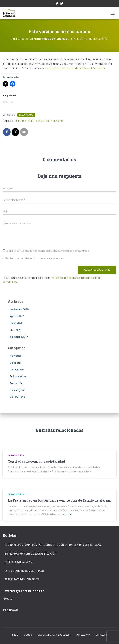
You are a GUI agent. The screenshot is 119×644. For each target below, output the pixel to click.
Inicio (15, 635)
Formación (16, 383)
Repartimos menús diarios (22, 579)
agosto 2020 (17, 316)
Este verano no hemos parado (24, 571)
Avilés (31, 121)
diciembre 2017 (19, 337)
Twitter (62, 4)
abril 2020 (15, 330)
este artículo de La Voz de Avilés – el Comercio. (76, 68)
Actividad (15, 356)
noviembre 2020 (19, 310)
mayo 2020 (16, 323)
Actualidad (83, 635)
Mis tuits (7, 599)
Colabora (15, 363)
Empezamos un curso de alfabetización (30, 554)
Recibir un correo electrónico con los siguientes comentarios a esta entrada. (48, 251)
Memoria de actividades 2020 (54, 635)
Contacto (101, 635)
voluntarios (58, 121)
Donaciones (17, 370)
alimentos (20, 121)
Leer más (67, 514)
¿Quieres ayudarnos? (18, 562)
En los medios (26, 115)
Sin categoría (18, 390)
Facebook (57, 4)
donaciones (43, 121)
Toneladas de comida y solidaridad (37, 461)
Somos (28, 635)
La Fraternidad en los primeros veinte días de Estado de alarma (59, 500)
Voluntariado (17, 397)
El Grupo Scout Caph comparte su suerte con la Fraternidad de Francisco (53, 545)
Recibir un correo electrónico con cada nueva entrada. (35, 258)
